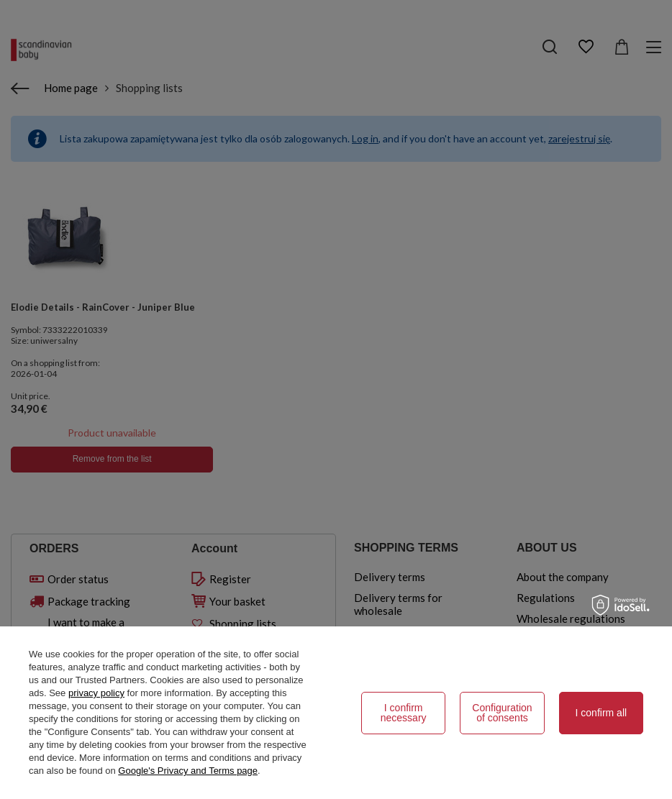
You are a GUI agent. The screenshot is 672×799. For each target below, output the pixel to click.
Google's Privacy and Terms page (188, 771)
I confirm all (601, 713)
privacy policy (96, 693)
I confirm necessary (404, 713)
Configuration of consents (502, 713)
